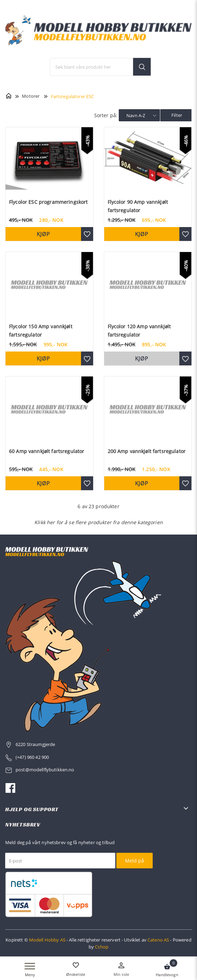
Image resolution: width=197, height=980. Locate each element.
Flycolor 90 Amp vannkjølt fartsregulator (138, 206)
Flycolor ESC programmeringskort (48, 202)
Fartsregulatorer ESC (73, 96)
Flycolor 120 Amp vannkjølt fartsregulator (139, 331)
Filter (177, 115)
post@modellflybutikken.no (46, 770)
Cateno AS (158, 940)
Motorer (31, 96)
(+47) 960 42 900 (32, 757)
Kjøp (43, 234)
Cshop (102, 947)
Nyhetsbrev (23, 825)
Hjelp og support (32, 809)
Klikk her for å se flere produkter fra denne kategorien (98, 522)
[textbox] (100, 67)
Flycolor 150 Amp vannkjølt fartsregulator (41, 331)
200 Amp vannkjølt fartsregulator (147, 451)
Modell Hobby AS (47, 940)
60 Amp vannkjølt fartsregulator (47, 451)
